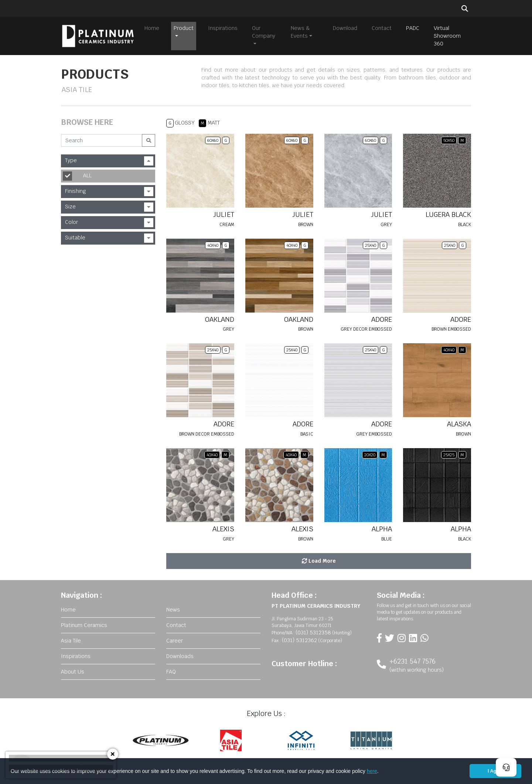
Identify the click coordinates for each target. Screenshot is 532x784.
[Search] (102, 140)
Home (152, 28)
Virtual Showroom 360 (447, 36)
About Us (73, 672)
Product (184, 28)
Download (345, 28)
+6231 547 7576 (412, 661)
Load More (319, 561)
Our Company (264, 32)
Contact (382, 28)
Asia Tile (71, 641)
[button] (381, 772)
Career (175, 641)
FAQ (171, 672)
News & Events (300, 32)
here (372, 771)
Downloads (180, 656)
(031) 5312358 (313, 633)
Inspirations (223, 28)
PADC (413, 28)
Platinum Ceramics (84, 625)
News (173, 610)
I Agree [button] (495, 771)
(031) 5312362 (299, 640)
